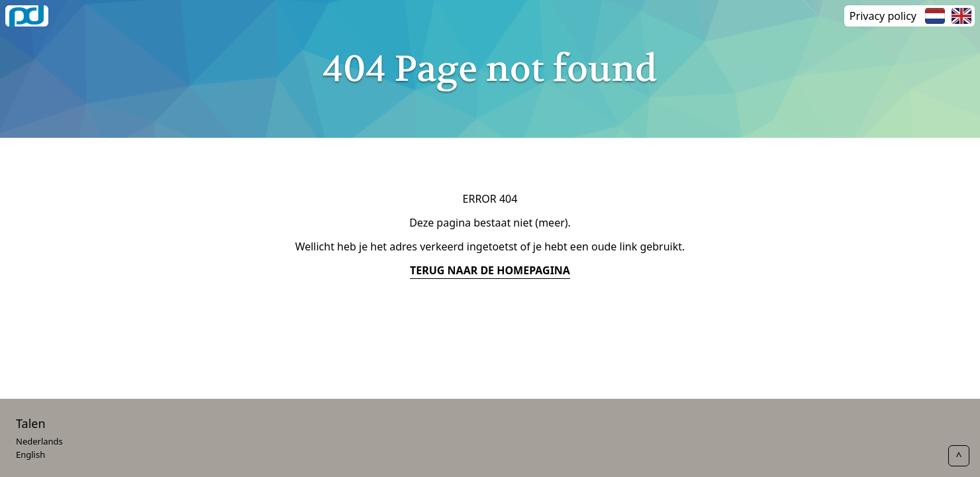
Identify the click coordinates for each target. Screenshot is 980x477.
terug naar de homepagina (490, 270)
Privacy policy (883, 16)
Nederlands (39, 441)
